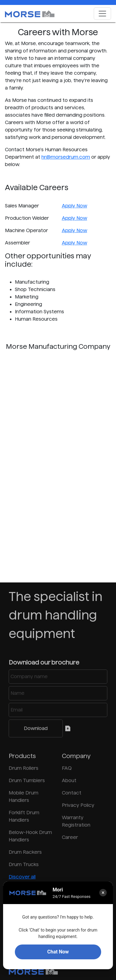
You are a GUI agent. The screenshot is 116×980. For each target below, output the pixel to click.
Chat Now (58, 952)
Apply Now (75, 206)
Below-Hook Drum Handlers (30, 836)
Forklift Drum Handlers (24, 816)
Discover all (22, 877)
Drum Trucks (24, 864)
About (69, 780)
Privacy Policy (78, 805)
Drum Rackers (25, 852)
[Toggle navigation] (102, 14)
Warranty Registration (76, 821)
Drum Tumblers (27, 780)
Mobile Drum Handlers (24, 797)
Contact (72, 793)
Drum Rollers (24, 768)
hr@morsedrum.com (66, 157)
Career (70, 837)
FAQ (67, 768)
